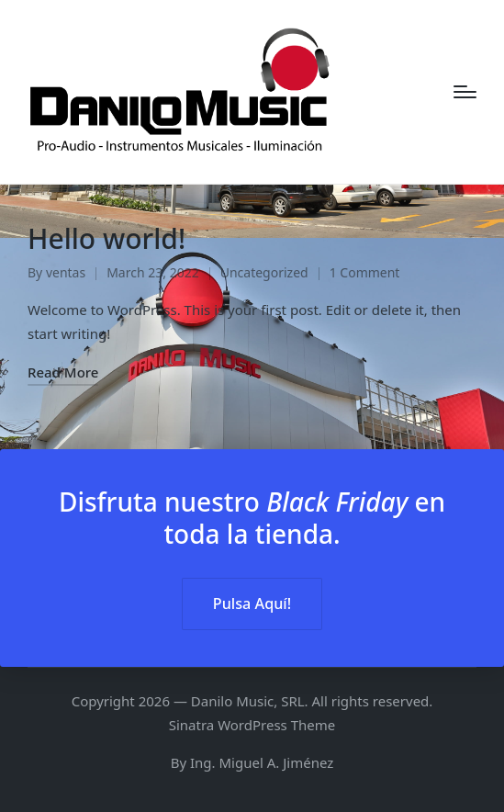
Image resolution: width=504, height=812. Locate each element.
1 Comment (365, 272)
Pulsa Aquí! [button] (252, 603)
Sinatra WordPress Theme (252, 725)
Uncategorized (264, 272)
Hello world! (106, 238)
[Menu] (465, 92)
